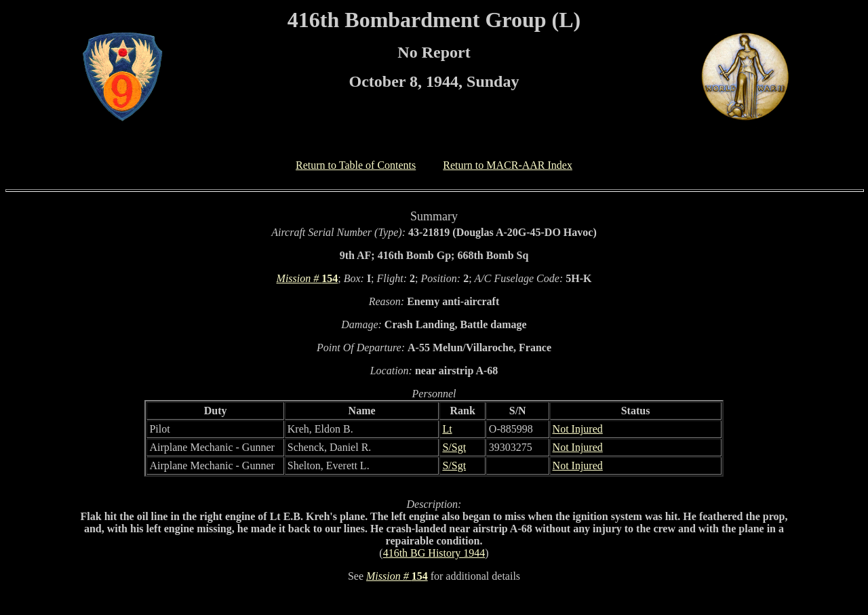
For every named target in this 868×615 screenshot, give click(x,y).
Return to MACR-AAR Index (508, 165)
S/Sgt (454, 447)
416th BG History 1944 (434, 553)
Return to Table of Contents (356, 165)
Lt (447, 429)
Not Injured (578, 429)
